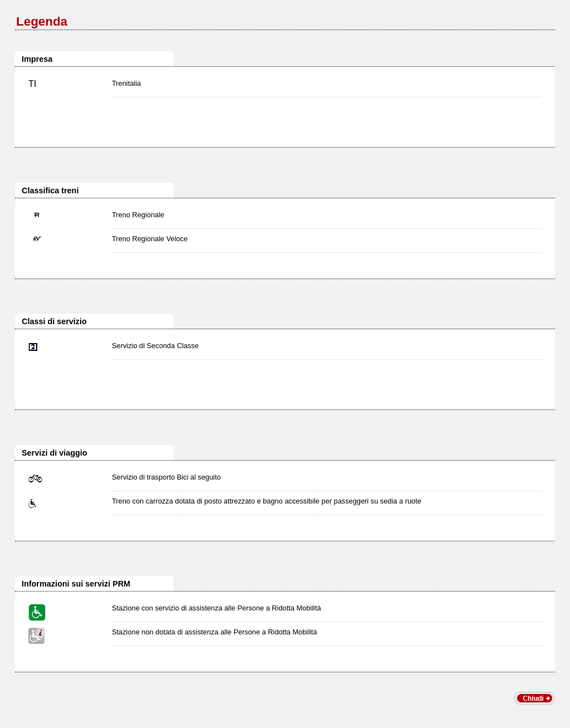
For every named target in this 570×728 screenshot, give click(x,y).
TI (32, 84)
